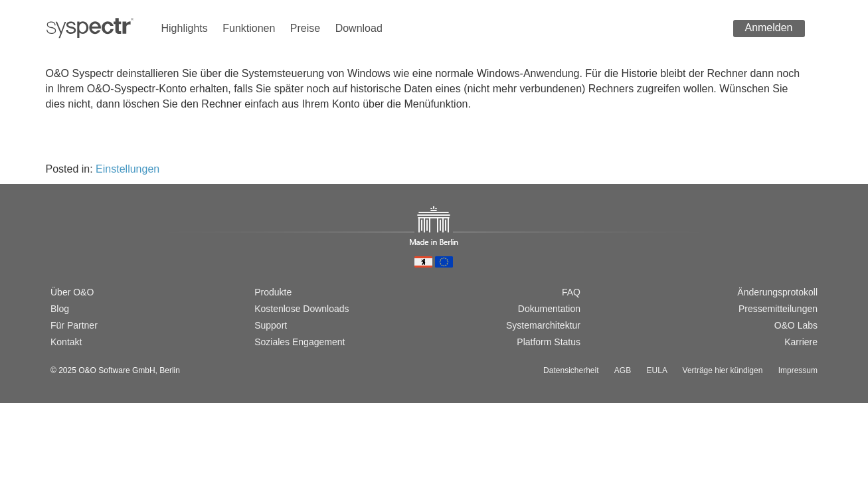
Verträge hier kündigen (723, 370)
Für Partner (74, 325)
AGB (623, 370)
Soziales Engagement (300, 342)
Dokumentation (549, 309)
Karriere (801, 342)
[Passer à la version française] (100, 246)
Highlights (185, 28)
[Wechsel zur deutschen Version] (56, 246)
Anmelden (768, 28)
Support (271, 325)
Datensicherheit (571, 370)
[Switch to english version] (78, 246)
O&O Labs (796, 325)
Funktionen (249, 28)
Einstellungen (128, 169)
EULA (657, 370)
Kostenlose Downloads (302, 309)
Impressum (798, 370)
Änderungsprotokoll (777, 292)
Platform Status (549, 342)
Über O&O (72, 292)
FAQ (571, 292)
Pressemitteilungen (778, 309)
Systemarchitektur (543, 325)
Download (359, 28)
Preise (305, 28)
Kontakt (66, 342)
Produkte (273, 292)
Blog (60, 309)
